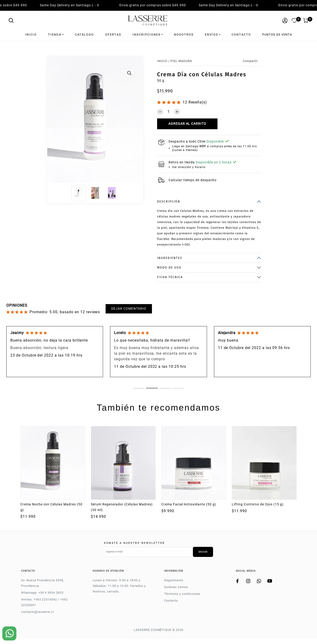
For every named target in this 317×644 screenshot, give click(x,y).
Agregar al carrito (187, 124)
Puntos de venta (277, 35)
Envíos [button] (212, 35)
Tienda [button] (55, 35)
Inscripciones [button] (147, 35)
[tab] (139, 388)
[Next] (138, 121)
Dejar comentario (129, 309)
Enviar (203, 552)
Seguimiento (174, 580)
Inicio (31, 35)
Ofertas (113, 35)
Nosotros (184, 35)
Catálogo (84, 35)
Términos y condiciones (182, 594)
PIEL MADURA (181, 61)
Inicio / (163, 61)
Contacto (241, 35)
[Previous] (52, 121)
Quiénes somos (176, 587)
